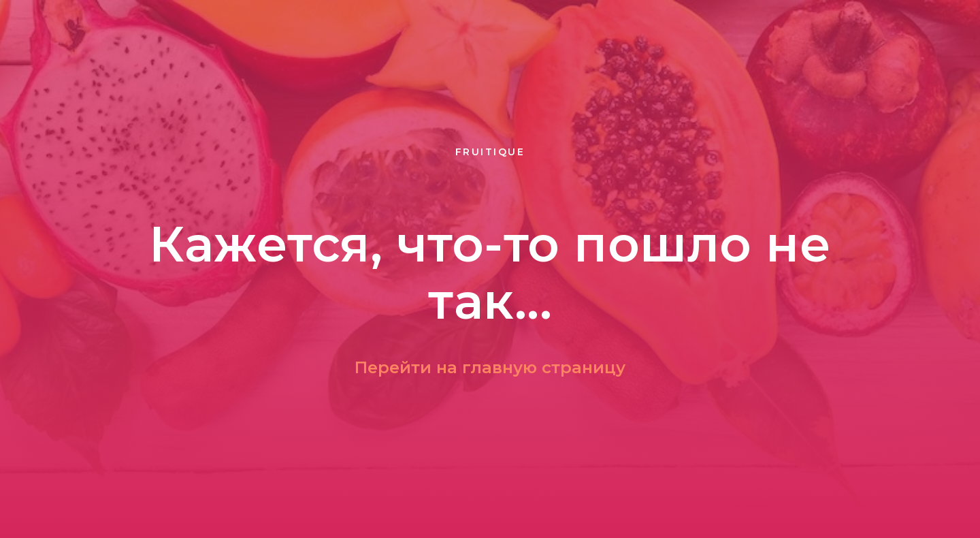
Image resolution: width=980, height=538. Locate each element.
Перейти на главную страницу (490, 367)
